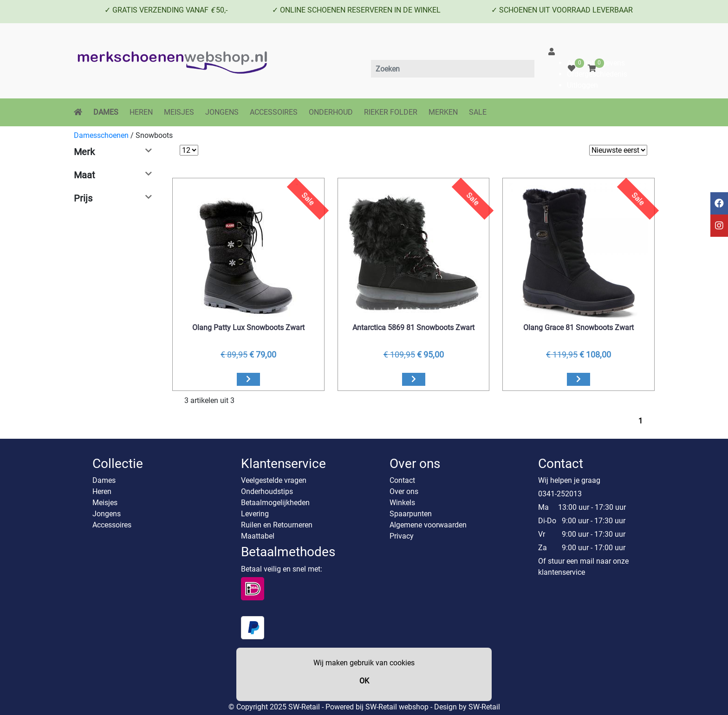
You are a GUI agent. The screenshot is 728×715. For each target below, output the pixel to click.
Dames (104, 480)
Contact (402, 480)
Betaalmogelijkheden (275, 503)
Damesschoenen (101, 135)
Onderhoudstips (267, 491)
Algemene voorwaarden (428, 525)
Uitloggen (582, 85)
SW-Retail (484, 707)
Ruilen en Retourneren (277, 525)
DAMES (106, 112)
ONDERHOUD (331, 112)
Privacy (402, 536)
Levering (255, 514)
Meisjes (105, 503)
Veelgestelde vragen (274, 480)
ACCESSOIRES (274, 112)
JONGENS (222, 112)
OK (364, 681)
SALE (478, 112)
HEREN (141, 112)
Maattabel (258, 536)
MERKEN (443, 112)
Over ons (404, 491)
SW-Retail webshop (397, 707)
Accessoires (112, 525)
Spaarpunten (411, 514)
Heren (102, 491)
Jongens (107, 514)
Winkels (402, 503)
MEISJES (179, 112)
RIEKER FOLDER (391, 112)
